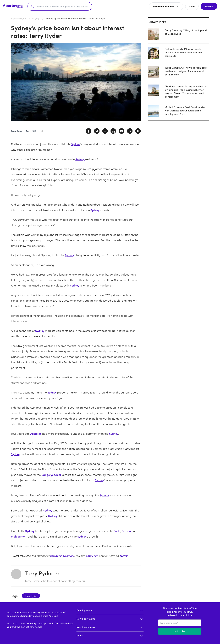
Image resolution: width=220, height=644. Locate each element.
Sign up (209, 6)
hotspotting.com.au (62, 556)
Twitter (124, 556)
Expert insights (19, 18)
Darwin (126, 531)
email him (92, 556)
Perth (117, 531)
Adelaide (36, 434)
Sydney (76, 144)
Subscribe (180, 631)
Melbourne (18, 536)
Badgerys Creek (51, 475)
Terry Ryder (39, 573)
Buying (36, 18)
